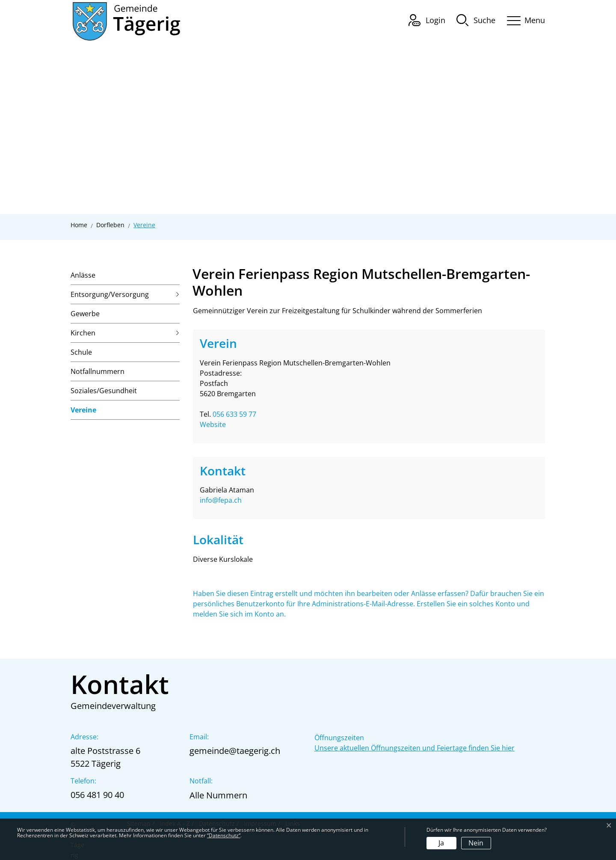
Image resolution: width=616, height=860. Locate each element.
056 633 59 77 (234, 414)
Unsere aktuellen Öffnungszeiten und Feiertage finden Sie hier (415, 748)
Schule (81, 352)
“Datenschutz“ (224, 835)
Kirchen (83, 333)
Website (217, 424)
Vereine (83, 412)
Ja (441, 843)
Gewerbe (85, 314)
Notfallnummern (98, 371)
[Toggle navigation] (523, 19)
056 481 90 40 (97, 795)
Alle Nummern (218, 795)
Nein (476, 843)
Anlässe (83, 275)
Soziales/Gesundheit (104, 391)
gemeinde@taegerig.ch (235, 751)
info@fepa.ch (221, 500)
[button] (476, 20)
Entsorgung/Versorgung (110, 294)
